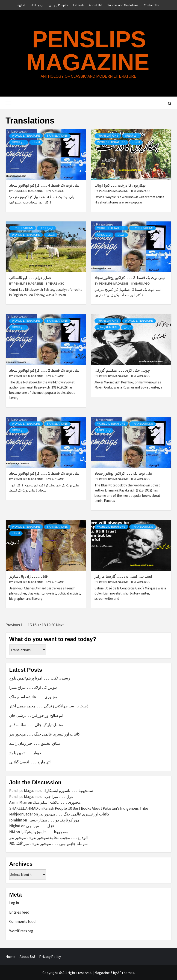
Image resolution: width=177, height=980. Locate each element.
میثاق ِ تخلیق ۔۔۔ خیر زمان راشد (35, 743)
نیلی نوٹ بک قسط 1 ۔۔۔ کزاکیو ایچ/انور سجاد (44, 473)
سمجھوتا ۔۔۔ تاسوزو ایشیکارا (69, 791)
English (21, 5)
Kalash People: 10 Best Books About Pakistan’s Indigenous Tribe (96, 808)
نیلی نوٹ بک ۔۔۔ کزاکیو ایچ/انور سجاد (123, 473)
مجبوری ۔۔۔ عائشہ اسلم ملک (33, 697)
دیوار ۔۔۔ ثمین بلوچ (25, 753)
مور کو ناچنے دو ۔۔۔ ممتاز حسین (53, 820)
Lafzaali (78, 5)
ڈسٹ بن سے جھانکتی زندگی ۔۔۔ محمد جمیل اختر (49, 706)
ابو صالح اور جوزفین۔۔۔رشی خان (36, 715)
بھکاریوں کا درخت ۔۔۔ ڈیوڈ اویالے (120, 185)
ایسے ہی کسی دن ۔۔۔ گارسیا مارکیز (123, 576)
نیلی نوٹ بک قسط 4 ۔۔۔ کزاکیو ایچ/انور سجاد (44, 185)
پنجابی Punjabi (58, 5)
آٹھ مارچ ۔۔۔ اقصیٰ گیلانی (30, 762)
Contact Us (151, 5)
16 (35, 625)
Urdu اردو (37, 5)
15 (30, 625)
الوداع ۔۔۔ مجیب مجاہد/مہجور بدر (60, 838)
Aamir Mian (18, 802)
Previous (13, 625)
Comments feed (22, 921)
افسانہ (36, 142)
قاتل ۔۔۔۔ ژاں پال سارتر (28, 576)
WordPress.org (21, 931)
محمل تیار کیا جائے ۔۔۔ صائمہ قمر (36, 725)
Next (60, 625)
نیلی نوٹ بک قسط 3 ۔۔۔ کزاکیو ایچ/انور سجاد (130, 278)
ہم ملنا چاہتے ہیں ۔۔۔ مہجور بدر (61, 844)
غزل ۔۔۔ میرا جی (59, 797)
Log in (14, 903)
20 (53, 625)
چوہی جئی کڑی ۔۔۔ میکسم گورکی (122, 370)
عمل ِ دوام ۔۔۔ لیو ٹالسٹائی (30, 278)
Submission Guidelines (123, 5)
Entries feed (19, 912)
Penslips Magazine (88, 51)
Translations (57, 136)
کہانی (127, 327)
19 (49, 625)
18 (44, 625)
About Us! (96, 5)
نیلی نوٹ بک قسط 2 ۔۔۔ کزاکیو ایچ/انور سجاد (44, 370)
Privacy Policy (50, 956)
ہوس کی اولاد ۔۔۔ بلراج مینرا (33, 687)
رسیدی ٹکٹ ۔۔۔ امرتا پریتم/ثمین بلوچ (40, 678)
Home (10, 956)
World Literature (26, 136)
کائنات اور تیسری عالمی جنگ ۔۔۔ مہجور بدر (45, 734)
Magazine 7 (103, 973)
